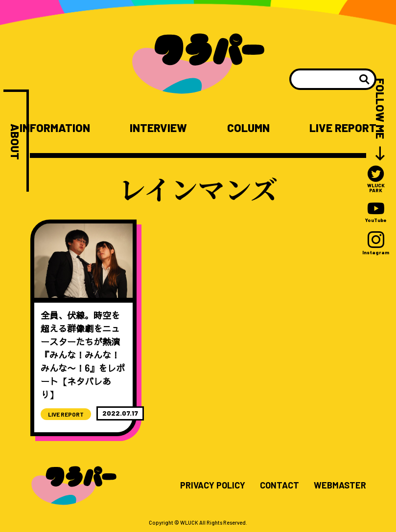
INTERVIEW (158, 128)
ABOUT (15, 142)
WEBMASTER (340, 486)
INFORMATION (55, 128)
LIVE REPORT (343, 128)
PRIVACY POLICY (213, 486)
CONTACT (280, 486)
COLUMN (248, 128)
